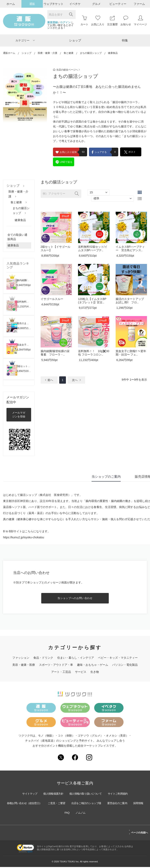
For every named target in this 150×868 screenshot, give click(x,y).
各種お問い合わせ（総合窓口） (28, 804)
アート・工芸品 (61, 672)
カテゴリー (25, 40)
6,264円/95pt (24, 350)
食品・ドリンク (43, 658)
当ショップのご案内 (106, 477)
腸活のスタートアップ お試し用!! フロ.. (130, 301)
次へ (76, 380)
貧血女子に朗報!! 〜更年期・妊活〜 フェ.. (131, 353)
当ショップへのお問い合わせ (75, 598)
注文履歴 (112, 21)
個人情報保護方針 (51, 794)
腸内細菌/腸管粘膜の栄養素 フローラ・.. (55, 353)
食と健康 (69, 53)
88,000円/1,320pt (26, 328)
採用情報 (60, 813)
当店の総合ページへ (66, 70)
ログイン (65, 22)
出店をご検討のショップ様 (96, 804)
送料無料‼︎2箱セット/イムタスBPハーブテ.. (93, 248)
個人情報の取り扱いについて (87, 794)
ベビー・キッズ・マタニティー (118, 658)
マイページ (140, 21)
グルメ (96, 4)
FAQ (75, 813)
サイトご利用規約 (122, 794)
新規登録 (53, 22)
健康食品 (20, 220)
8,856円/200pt (24, 371)
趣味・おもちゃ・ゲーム (93, 665)
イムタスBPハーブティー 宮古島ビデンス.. (130, 248)
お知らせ (126, 21)
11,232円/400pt (25, 307)
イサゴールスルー (52, 299)
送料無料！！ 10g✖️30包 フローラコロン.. (94, 353)
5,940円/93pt (24, 285)
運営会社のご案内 (131, 804)
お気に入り (98, 21)
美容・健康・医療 (24, 665)
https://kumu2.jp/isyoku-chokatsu (24, 537)
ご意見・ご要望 (63, 804)
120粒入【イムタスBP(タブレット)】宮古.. (92, 301)
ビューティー (118, 4)
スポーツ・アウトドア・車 (56, 665)
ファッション (21, 658)
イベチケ (75, 4)
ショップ (75, 40)
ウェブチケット (54, 4)
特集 (125, 40)
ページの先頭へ (138, 833)
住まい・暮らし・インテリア (76, 658)
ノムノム (90, 813)
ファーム (139, 4)
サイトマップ (25, 794)
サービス (81, 672)
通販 (32, 4)
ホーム (11, 4)
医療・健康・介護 (48, 53)
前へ (49, 380)
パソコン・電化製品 (125, 665)
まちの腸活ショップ (91, 53)
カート (84, 21)
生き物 (95, 672)
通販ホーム (9, 53)
